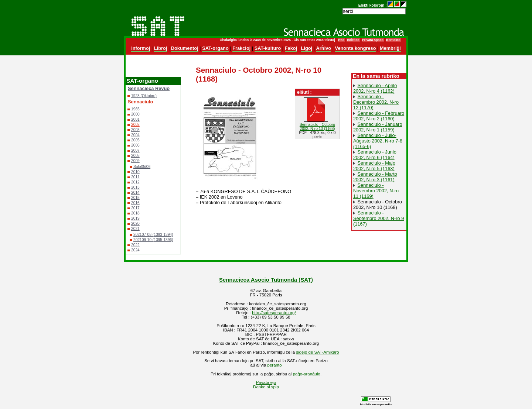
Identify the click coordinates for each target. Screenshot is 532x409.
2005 (135, 140)
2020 (135, 224)
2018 (135, 213)
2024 (135, 250)
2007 (135, 150)
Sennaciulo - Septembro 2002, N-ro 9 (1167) (378, 218)
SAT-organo (215, 48)
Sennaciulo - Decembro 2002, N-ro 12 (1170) (376, 102)
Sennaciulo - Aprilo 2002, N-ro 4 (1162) (375, 88)
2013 (135, 187)
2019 (135, 218)
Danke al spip (266, 387)
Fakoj (291, 48)
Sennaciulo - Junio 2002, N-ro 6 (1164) (375, 155)
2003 (135, 130)
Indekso (353, 40)
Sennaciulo (140, 102)
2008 (135, 156)
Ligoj (307, 48)
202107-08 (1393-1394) (153, 235)
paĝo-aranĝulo (307, 374)
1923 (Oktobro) (144, 96)
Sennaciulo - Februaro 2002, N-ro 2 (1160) (379, 116)
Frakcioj (241, 48)
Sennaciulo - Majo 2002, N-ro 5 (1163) (374, 166)
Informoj (141, 48)
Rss (341, 40)
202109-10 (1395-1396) (153, 240)
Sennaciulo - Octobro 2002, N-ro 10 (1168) (378, 205)
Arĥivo (324, 48)
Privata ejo (266, 382)
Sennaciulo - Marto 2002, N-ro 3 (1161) (375, 177)
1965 (135, 109)
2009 (135, 161)
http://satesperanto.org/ (274, 313)
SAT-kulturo (268, 48)
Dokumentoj (185, 48)
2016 (135, 203)
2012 (135, 182)
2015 (135, 198)
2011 (135, 177)
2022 (135, 245)
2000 (135, 114)
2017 (135, 208)
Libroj (161, 48)
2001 (135, 119)
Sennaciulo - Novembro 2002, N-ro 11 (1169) (376, 191)
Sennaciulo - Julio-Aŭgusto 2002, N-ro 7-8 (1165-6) (378, 141)
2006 (135, 145)
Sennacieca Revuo (149, 88)
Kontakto (393, 40)
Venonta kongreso (356, 48)
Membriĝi (390, 48)
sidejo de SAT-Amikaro (317, 352)
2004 (135, 135)
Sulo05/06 (142, 167)
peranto (275, 365)
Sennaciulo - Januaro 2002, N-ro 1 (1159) (378, 127)
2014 (135, 193)
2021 (135, 229)
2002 (135, 125)
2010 (135, 172)
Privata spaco (373, 40)
